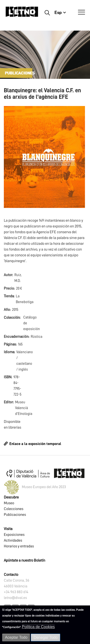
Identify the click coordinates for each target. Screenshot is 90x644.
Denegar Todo (45, 637)
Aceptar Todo (16, 637)
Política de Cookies (38, 627)
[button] (44, 157)
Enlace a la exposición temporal (35, 444)
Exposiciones (14, 535)
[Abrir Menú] (81, 12)
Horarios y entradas (19, 546)
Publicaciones (15, 515)
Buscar (47, 13)
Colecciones (14, 509)
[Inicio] (22, 14)
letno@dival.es (15, 598)
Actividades (13, 540)
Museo (9, 503)
